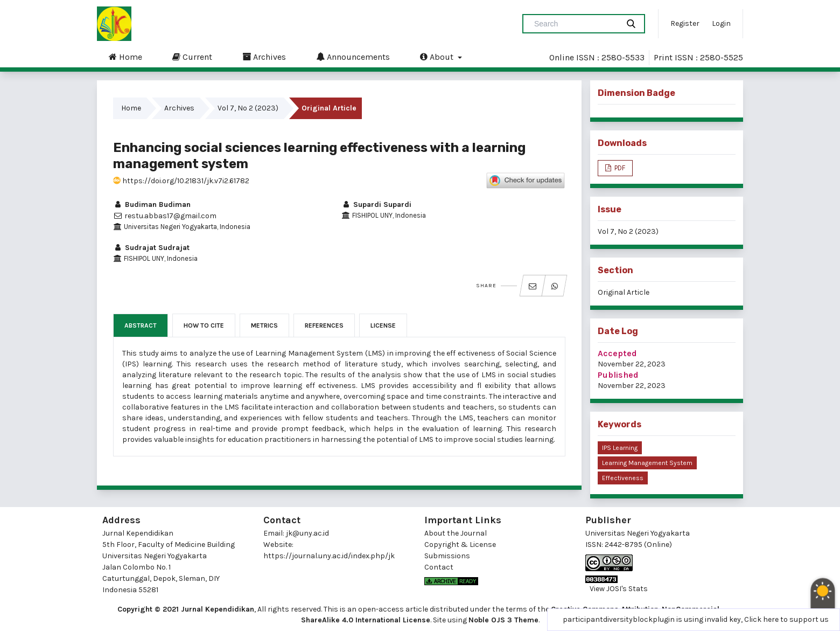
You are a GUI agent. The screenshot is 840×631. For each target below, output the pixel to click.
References (324, 325)
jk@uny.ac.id (307, 533)
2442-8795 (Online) (638, 545)
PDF (619, 168)
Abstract (141, 325)
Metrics (264, 325)
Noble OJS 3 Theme (503, 620)
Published (618, 375)
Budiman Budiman (152, 204)
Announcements (353, 57)
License (383, 325)
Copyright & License (460, 545)
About (438, 57)
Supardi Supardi (376, 204)
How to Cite (204, 325)
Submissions (447, 556)
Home (125, 57)
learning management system (647, 463)
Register (685, 23)
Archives (264, 57)
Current (192, 57)
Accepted (617, 353)
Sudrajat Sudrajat (151, 248)
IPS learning (620, 448)
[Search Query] (575, 24)
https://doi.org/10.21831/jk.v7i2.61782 (181, 181)
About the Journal (456, 533)
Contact (439, 567)
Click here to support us (786, 619)
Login (721, 23)
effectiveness (623, 478)
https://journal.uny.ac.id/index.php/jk (329, 556)
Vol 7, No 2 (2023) (248, 108)
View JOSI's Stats (619, 589)
